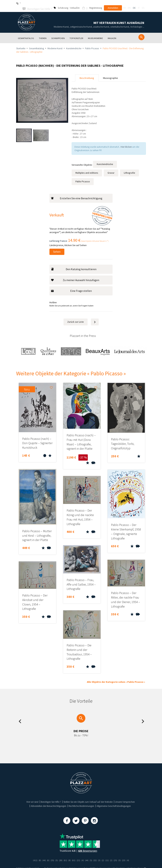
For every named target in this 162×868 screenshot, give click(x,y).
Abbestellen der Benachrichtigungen (48, 801)
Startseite (21, 43)
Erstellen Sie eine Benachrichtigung (77, 193)
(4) (83, 855)
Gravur (111, 168)
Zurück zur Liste (76, 317)
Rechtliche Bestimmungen (81, 801)
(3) (101, 855)
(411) (32, 855)
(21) (78, 855)
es (143, 3)
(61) (65, 855)
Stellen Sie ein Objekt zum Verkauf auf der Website (88, 797)
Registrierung (96, 3)
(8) (37, 855)
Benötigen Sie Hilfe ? (51, 797)
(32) (96, 855)
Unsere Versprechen (125, 797)
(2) (104, 855)
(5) (55, 855)
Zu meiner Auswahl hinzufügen (75, 275)
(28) (59, 855)
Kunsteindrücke (74, 43)
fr (124, 3)
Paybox (134, 863)
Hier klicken (126, 142)
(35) (51, 855)
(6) (46, 855)
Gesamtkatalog (36, 43)
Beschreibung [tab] (87, 73)
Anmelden (113, 3)
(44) (42, 855)
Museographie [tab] (110, 73)
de (134, 3)
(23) (126, 855)
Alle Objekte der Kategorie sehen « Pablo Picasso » (116, 677)
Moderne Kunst (55, 43)
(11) (109, 855)
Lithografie (129, 168)
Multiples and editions (87, 168)
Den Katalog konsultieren (74, 264)
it (139, 3)
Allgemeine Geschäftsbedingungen (114, 801)
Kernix (142, 863)
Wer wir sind (32, 797)
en (129, 3)
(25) (118, 855)
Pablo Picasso (92, 43)
